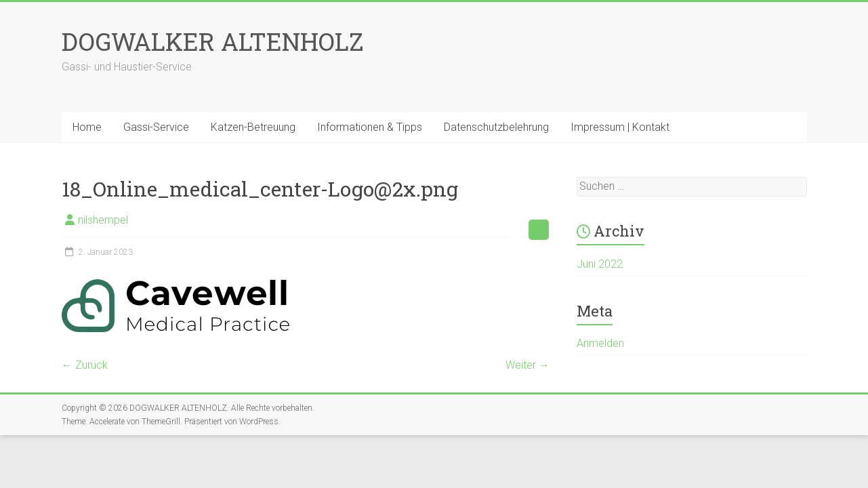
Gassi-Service (156, 127)
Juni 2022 (600, 264)
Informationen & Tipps (370, 127)
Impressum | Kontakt (620, 127)
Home (87, 127)
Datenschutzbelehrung (496, 127)
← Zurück (85, 365)
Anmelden (600, 343)
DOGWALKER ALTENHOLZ (213, 41)
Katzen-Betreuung (253, 127)
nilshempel (103, 220)
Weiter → (528, 365)
